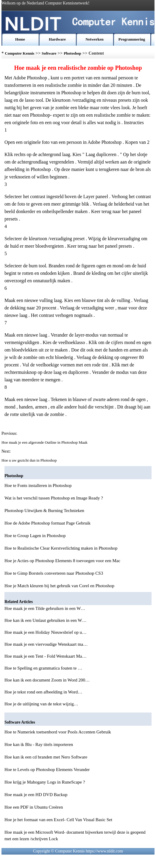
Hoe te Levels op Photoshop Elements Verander (47, 770)
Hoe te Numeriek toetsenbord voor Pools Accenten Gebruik (58, 732)
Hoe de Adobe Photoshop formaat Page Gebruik (47, 523)
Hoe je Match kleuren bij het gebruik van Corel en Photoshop (59, 586)
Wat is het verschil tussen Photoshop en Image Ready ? (54, 498)
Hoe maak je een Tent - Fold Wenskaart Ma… (45, 656)
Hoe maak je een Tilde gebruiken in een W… (45, 608)
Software (49, 53)
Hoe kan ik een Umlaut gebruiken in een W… (45, 620)
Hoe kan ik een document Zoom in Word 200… (47, 680)
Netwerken (95, 39)
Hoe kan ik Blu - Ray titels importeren (39, 744)
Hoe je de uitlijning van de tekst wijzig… (41, 704)
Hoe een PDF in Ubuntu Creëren (34, 807)
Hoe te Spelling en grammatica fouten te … (43, 668)
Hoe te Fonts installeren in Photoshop (38, 485)
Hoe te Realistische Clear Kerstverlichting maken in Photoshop (61, 548)
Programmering (132, 39)
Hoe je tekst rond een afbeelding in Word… (43, 692)
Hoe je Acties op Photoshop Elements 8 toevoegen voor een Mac (62, 561)
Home (20, 39)
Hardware (57, 39)
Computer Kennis (19, 53)
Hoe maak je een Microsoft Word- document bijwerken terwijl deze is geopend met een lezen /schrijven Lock (75, 835)
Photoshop (72, 53)
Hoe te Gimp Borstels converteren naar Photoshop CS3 (54, 573)
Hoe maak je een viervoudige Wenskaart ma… (46, 644)
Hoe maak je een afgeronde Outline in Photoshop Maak (45, 442)
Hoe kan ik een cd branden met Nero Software (46, 757)
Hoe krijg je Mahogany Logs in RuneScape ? (45, 782)
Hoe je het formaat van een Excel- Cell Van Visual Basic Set (58, 820)
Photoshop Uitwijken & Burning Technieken (44, 511)
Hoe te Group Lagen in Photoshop (35, 536)
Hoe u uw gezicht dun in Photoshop (30, 460)
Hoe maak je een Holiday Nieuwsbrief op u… (45, 632)
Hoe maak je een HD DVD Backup (36, 795)
